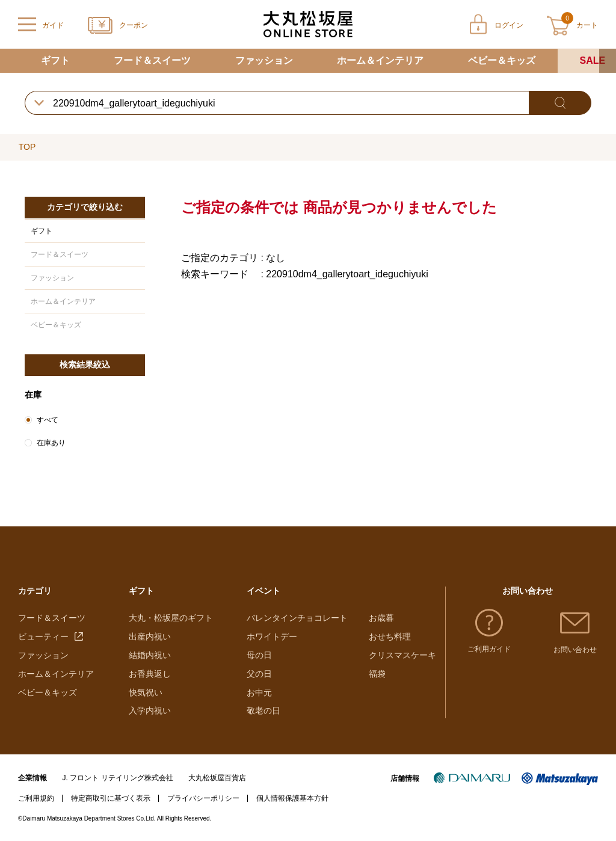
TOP (27, 147)
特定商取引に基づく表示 (111, 798)
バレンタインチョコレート (297, 618)
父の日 (259, 674)
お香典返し (150, 674)
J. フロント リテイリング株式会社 (118, 778)
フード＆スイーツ (152, 60)
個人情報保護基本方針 (292, 798)
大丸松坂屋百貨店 (217, 778)
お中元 (259, 692)
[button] (608, 61)
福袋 (377, 674)
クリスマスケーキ (402, 655)
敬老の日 (263, 710)
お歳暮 (381, 618)
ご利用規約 (36, 798)
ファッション (264, 60)
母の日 (259, 655)
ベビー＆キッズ (502, 60)
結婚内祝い (150, 655)
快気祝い (146, 692)
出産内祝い (150, 636)
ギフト (55, 60)
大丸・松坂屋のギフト (171, 618)
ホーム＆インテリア (380, 60)
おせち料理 (390, 636)
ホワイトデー (272, 636)
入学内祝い (150, 710)
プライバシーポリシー (203, 798)
